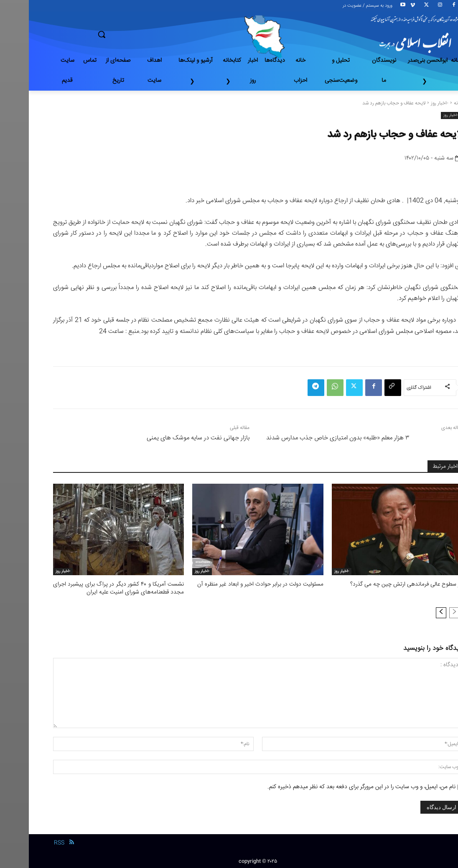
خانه (429, 103)
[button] (131, 34)
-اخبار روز (411, 103)
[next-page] (412, 612)
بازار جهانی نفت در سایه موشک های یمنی (169, 438)
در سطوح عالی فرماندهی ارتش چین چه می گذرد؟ (380, 584)
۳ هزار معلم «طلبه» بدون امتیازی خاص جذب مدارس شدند (309, 438)
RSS (30, 842)
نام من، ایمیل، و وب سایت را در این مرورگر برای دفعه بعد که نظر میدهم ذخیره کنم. (333, 786)
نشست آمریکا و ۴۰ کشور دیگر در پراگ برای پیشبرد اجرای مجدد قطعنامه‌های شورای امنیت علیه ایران (90, 588)
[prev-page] (426, 612)
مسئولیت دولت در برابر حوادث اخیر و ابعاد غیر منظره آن (234, 584)
